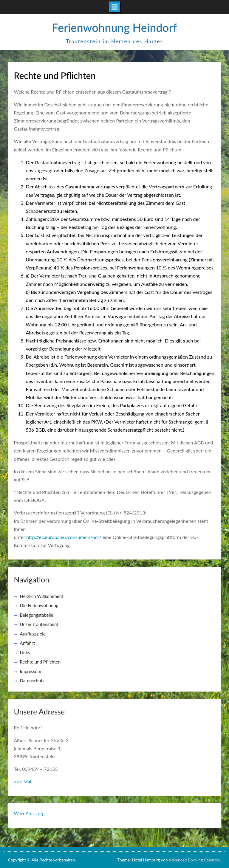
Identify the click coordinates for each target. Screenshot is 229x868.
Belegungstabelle (37, 615)
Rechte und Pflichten (40, 662)
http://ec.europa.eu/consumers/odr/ (64, 537)
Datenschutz (32, 681)
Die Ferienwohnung (39, 605)
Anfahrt (27, 643)
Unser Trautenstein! (39, 624)
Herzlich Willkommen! (42, 596)
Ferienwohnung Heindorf (114, 27)
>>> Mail (23, 781)
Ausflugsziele (33, 634)
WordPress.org (29, 813)
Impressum (31, 671)
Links (25, 652)
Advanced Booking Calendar (195, 860)
